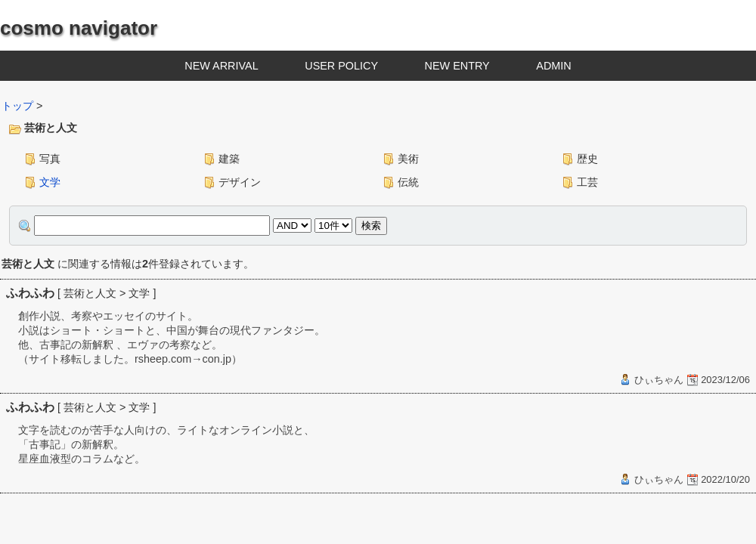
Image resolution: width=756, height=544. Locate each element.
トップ (17, 106)
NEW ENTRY (457, 66)
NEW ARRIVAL (221, 66)
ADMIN (553, 66)
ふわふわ (30, 293)
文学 (50, 182)
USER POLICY (341, 66)
